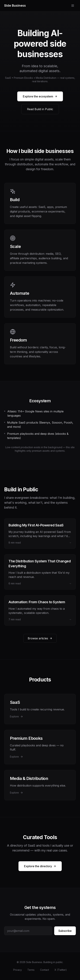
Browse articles (40, 638)
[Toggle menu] (73, 6)
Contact (45, 970)
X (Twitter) (61, 970)
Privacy (18, 970)
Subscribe (65, 931)
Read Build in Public (40, 109)
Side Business (15, 5)
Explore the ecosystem (40, 96)
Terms (31, 970)
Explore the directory (40, 866)
